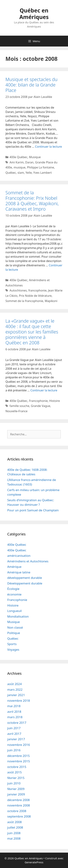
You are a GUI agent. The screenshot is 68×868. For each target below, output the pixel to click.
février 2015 (16, 778)
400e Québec (19, 157)
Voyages (13, 650)
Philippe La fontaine (41, 167)
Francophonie (38, 401)
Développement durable (25, 583)
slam (21, 173)
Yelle (29, 173)
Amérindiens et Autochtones (28, 561)
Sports (12, 644)
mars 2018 (15, 717)
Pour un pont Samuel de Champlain (33, 510)
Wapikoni (51, 301)
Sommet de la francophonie (24, 301)
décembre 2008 (18, 800)
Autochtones (18, 290)
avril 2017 (14, 734)
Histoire (54, 401)
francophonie (37, 290)
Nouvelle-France (16, 411)
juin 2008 (14, 833)
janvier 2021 (16, 695)
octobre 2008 (17, 811)
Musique (35, 157)
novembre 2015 (19, 761)
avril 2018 (14, 712)
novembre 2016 (19, 745)
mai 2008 (14, 838)
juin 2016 (14, 750)
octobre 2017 (17, 723)
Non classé (15, 627)
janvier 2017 (16, 739)
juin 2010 (14, 783)
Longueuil (15, 611)
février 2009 (16, 789)
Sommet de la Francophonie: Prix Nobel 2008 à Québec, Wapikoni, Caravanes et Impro (32, 201)
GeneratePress (34, 862)
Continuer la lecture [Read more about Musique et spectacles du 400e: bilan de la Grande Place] (48, 147)
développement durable (25, 578)
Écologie (13, 589)
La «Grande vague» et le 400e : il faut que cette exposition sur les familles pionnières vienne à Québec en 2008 (32, 332)
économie (14, 594)
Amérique (14, 567)
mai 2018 (14, 706)
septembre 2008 (19, 816)
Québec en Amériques (34, 14)
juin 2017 (14, 728)
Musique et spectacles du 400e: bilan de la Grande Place (31, 85)
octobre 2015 (17, 767)
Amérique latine (19, 572)
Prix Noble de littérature (35, 296)
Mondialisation (18, 616)
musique (19, 167)
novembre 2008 (19, 805)
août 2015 (15, 772)
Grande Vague (41, 406)
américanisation (19, 556)
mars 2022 (15, 689)
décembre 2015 (18, 756)
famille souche (19, 406)
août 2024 (15, 684)
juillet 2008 (15, 827)
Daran (29, 162)
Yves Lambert (43, 173)
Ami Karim (17, 162)
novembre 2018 (19, 701)
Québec (11, 173)
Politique (14, 633)
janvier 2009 (16, 794)
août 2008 (15, 822)
